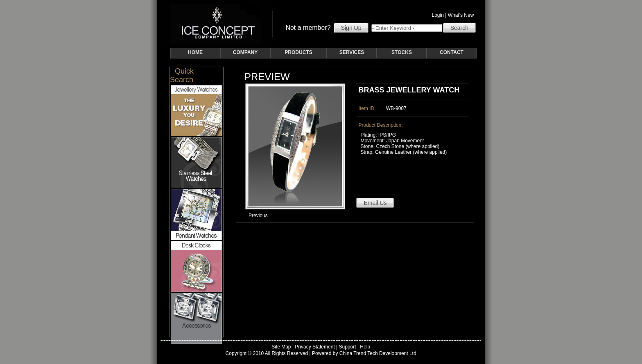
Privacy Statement (315, 347)
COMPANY (245, 52)
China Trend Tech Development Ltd (378, 353)
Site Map (281, 347)
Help (365, 347)
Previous (258, 216)
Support (348, 347)
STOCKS (402, 52)
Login (438, 15)
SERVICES (352, 52)
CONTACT (452, 52)
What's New (462, 15)
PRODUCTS (298, 52)
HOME (195, 52)
